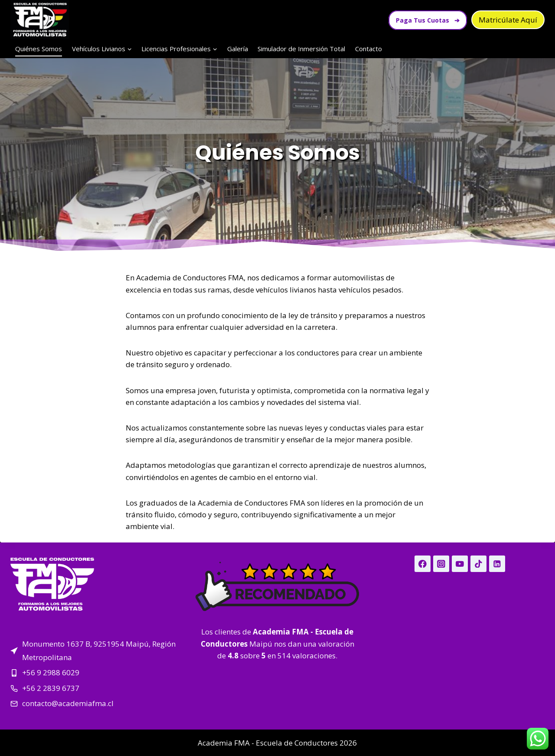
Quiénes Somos (39, 49)
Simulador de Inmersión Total (301, 49)
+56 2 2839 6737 (51, 688)
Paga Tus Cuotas (428, 20)
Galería (238, 49)
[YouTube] (460, 564)
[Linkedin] (497, 564)
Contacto (369, 49)
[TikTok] (478, 564)
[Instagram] (441, 564)
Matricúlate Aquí (508, 20)
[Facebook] (423, 564)
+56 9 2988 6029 (51, 672)
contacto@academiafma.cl (68, 703)
